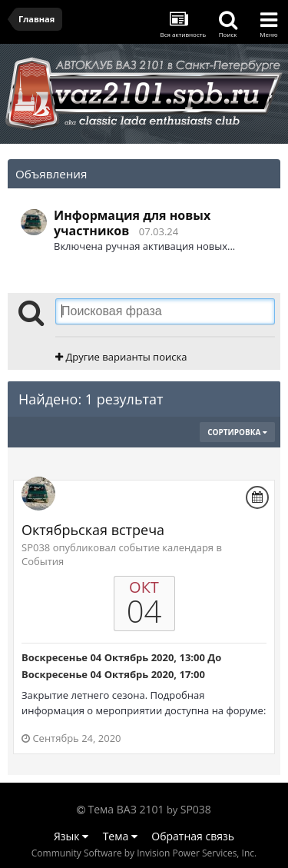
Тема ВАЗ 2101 (126, 809)
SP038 (196, 809)
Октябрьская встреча (93, 530)
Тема (120, 836)
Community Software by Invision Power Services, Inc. (144, 853)
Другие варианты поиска (121, 357)
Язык (71, 836)
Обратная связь (193, 836)
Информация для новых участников (132, 223)
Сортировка (237, 432)
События (43, 561)
